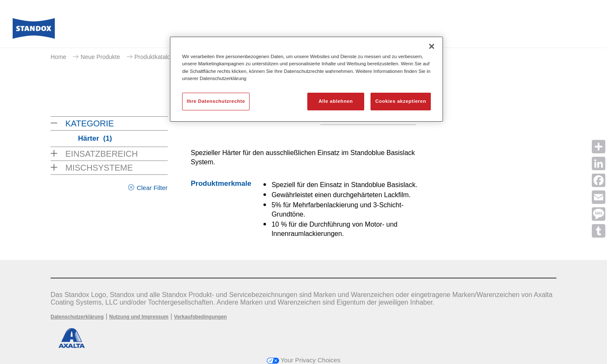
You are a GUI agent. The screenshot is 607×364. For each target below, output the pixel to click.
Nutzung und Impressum (139, 317)
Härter (95, 138)
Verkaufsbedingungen (200, 317)
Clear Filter (152, 188)
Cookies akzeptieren (401, 101)
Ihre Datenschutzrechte (216, 101)
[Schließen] (432, 46)
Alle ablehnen (336, 101)
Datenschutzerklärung (77, 317)
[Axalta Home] (34, 31)
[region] (306, 79)
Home (58, 57)
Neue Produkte (100, 57)
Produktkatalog (154, 57)
